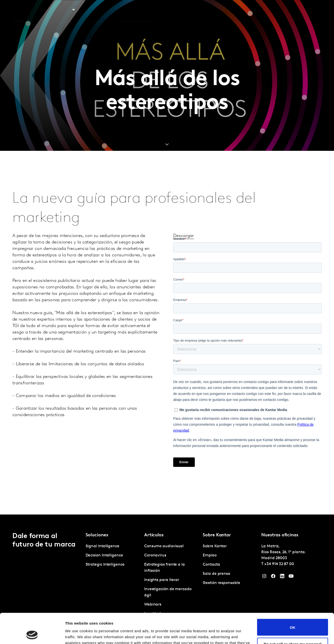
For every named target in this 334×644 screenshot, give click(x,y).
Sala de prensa (217, 574)
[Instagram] (264, 577)
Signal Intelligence (102, 546)
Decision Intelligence (104, 555)
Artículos (96, 10)
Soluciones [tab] (62, 10)
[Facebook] (273, 577)
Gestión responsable (221, 583)
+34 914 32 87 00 (279, 564)
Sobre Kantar (248, 10)
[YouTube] (291, 577)
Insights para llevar (162, 580)
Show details (77, 634)
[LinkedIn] (282, 577)
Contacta (290, 10)
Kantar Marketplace (135, 10)
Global (309, 10)
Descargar (184, 248)
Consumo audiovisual (164, 546)
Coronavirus (155, 555)
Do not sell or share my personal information (293, 618)
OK (293, 599)
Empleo (271, 10)
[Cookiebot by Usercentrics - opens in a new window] (32, 634)
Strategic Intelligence (105, 565)
